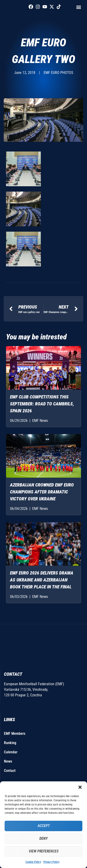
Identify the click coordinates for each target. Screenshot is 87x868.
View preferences (43, 852)
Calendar (11, 752)
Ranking (10, 743)
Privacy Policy (51, 862)
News (8, 761)
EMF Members (15, 734)
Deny (44, 839)
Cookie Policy (33, 862)
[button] (80, 787)
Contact (10, 771)
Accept (44, 826)
